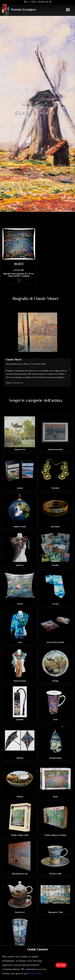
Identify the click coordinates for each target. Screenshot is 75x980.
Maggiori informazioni (15, 383)
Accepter (61, 965)
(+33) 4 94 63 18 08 (41, 2)
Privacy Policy (35, 974)
